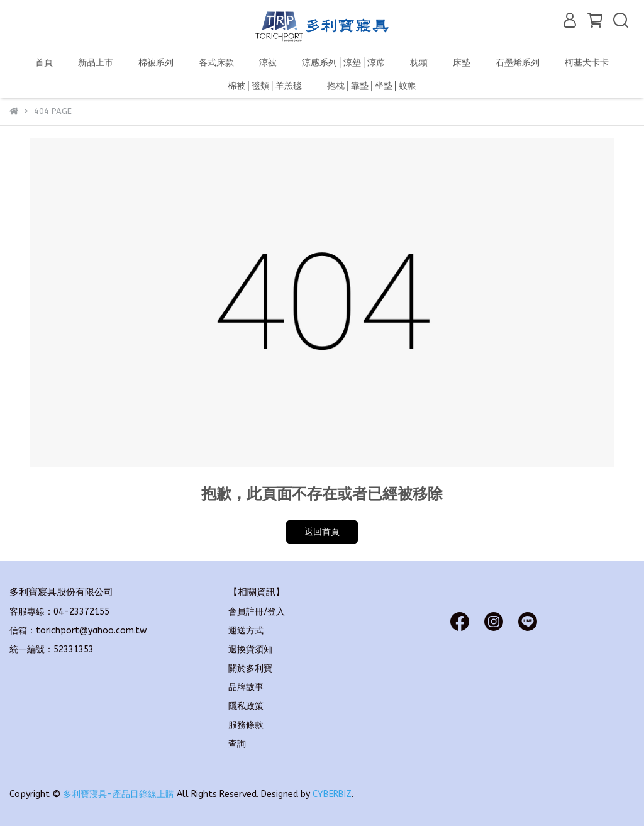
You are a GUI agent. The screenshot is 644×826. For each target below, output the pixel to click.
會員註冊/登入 (257, 612)
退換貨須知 (250, 650)
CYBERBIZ (332, 794)
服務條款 (246, 725)
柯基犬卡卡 (587, 63)
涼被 (268, 63)
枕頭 (419, 63)
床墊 (462, 63)
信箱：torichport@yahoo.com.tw (78, 631)
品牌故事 (246, 687)
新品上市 (96, 63)
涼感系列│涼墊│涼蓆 (343, 63)
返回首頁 (322, 532)
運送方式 (246, 631)
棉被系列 (156, 63)
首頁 (44, 63)
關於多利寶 (250, 668)
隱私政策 (246, 706)
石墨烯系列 (518, 63)
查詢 (237, 744)
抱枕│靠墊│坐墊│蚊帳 (372, 86)
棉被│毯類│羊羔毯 (265, 86)
